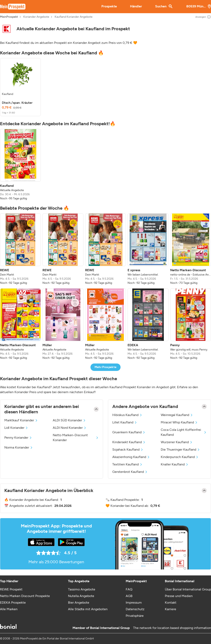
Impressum (134, 603)
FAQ (129, 589)
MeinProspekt (9, 17)
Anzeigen (203, 17)
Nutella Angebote (81, 596)
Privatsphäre (135, 616)
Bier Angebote (79, 603)
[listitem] (20, 87)
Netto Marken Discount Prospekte (25, 596)
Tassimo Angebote (82, 589)
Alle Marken (9, 609)
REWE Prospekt (11, 589)
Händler (136, 6)
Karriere (171, 609)
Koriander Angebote (36, 17)
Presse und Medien (179, 596)
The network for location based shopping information (172, 628)
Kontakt (171, 603)
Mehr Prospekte (106, 367)
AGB (129, 596)
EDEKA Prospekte (13, 603)
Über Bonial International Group (188, 589)
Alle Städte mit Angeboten (88, 609)
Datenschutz (135, 609)
